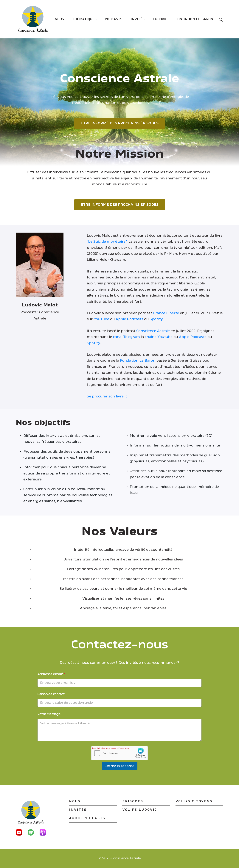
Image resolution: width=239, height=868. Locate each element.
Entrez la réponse (120, 766)
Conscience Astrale (153, 331)
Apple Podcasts (129, 319)
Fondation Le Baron (194, 19)
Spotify (156, 319)
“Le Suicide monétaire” (107, 242)
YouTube (101, 319)
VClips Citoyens (194, 801)
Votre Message (49, 714)
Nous (59, 19)
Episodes (133, 801)
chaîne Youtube (159, 337)
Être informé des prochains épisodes (120, 123)
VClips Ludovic (140, 810)
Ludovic (160, 19)
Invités (138, 19)
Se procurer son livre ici (108, 396)
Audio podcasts (87, 818)
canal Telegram (126, 337)
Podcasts (114, 19)
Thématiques (84, 19)
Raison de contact (51, 694)
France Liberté (166, 313)
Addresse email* (51, 674)
